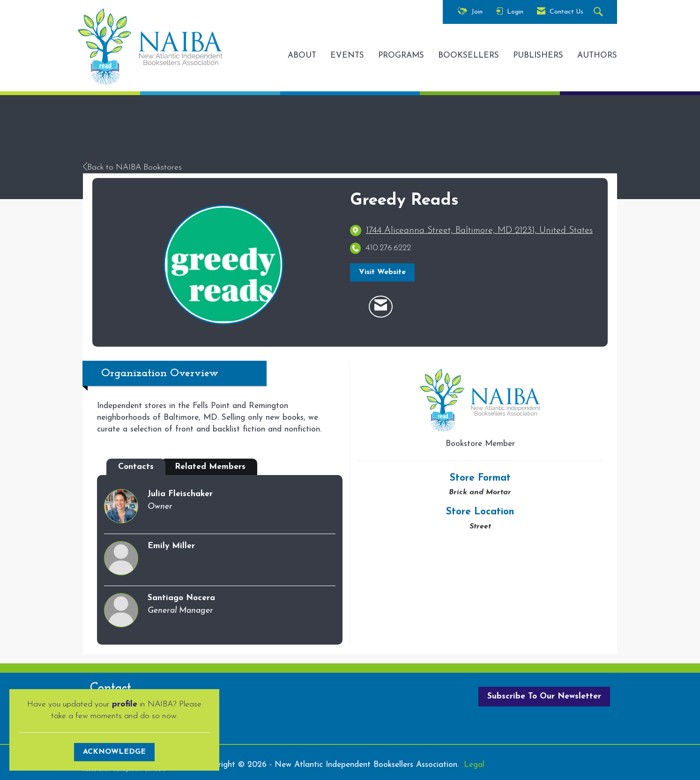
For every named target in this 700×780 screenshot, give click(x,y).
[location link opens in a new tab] (479, 231)
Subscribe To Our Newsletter (544, 696)
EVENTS (347, 56)
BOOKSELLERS (469, 56)
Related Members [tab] (210, 467)
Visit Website (382, 272)
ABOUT (302, 56)
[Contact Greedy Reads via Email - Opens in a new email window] (381, 307)
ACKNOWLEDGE (114, 752)
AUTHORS (597, 56)
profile (125, 704)
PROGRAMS (401, 56)
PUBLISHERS (538, 56)
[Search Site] (599, 12)
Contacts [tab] (136, 467)
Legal (474, 765)
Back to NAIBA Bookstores (132, 167)
